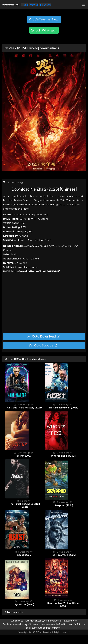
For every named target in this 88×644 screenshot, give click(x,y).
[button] (83, 5)
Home (25, 5)
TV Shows (45, 5)
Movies (34, 5)
